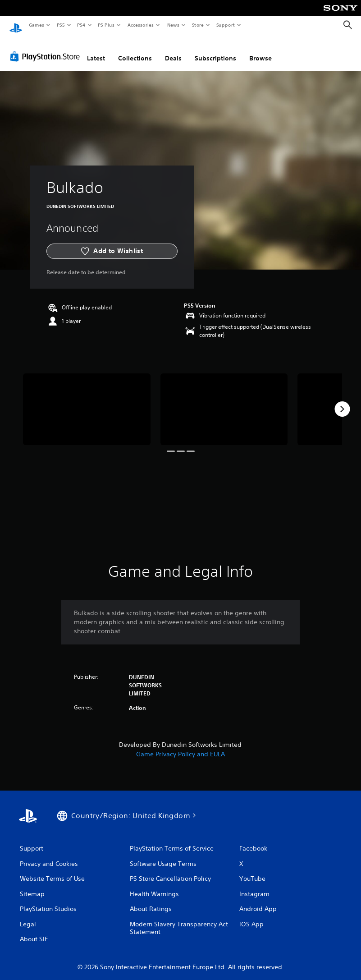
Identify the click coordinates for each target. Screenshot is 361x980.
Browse (260, 51)
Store (198, 25)
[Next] (342, 402)
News (173, 25)
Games (36, 25)
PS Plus (106, 25)
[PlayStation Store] (47, 49)
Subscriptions (215, 51)
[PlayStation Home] (16, 25)
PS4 (81, 25)
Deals (173, 51)
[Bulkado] (87, 402)
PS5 (61, 25)
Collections (135, 51)
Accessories (140, 25)
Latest (96, 51)
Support (225, 25)
